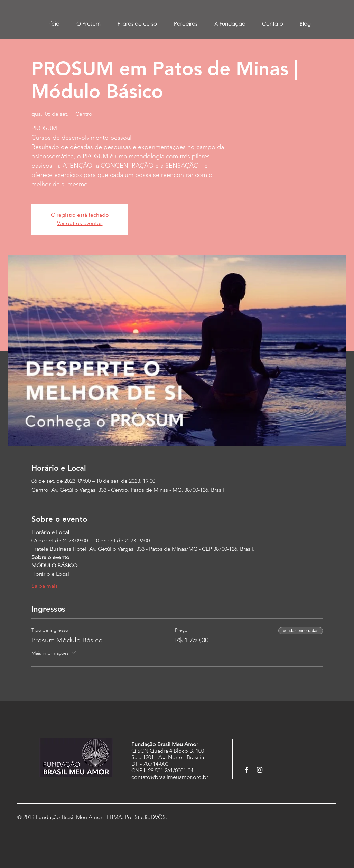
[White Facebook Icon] (246, 770)
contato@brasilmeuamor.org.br (170, 777)
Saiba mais (45, 586)
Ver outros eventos (80, 223)
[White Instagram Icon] (260, 770)
